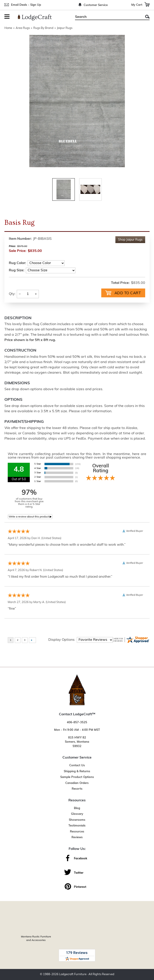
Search (147, 17)
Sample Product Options (77, 777)
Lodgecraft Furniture (73, 974)
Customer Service (96, 5)
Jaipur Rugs (65, 28)
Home (8, 28)
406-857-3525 (77, 722)
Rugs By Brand (43, 28)
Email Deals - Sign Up (26, 5)
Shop (130, 240)
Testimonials (77, 826)
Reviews (77, 837)
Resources (77, 832)
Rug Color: (17, 263)
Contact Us (77, 765)
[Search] (107, 17)
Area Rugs (23, 28)
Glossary (77, 814)
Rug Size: (17, 270)
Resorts (77, 789)
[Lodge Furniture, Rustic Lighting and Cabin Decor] (37, 17)
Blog (77, 808)
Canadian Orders (77, 783)
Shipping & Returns (77, 771)
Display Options (61, 640)
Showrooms (77, 820)
